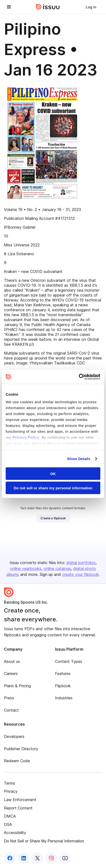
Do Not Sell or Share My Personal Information (44, 841)
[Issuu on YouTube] (65, 858)
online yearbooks (26, 569)
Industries (64, 698)
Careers (11, 673)
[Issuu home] (48, 7)
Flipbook (63, 686)
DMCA (10, 816)
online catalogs (57, 569)
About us (12, 661)
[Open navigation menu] (9, 7)
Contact (11, 710)
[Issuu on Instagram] (51, 858)
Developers (14, 736)
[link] (91, 7)
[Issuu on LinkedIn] (24, 858)
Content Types (69, 661)
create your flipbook (80, 574)
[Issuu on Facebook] (10, 858)
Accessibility (15, 833)
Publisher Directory (21, 749)
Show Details (79, 459)
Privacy (11, 791)
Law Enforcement (20, 800)
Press (9, 698)
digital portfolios (81, 563)
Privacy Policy (26, 437)
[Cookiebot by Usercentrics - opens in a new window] (79, 377)
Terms (9, 783)
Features (63, 673)
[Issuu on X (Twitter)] (37, 858)
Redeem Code (17, 761)
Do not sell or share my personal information (53, 488)
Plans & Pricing (17, 686)
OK (53, 473)
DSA (8, 824)
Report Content (18, 808)
